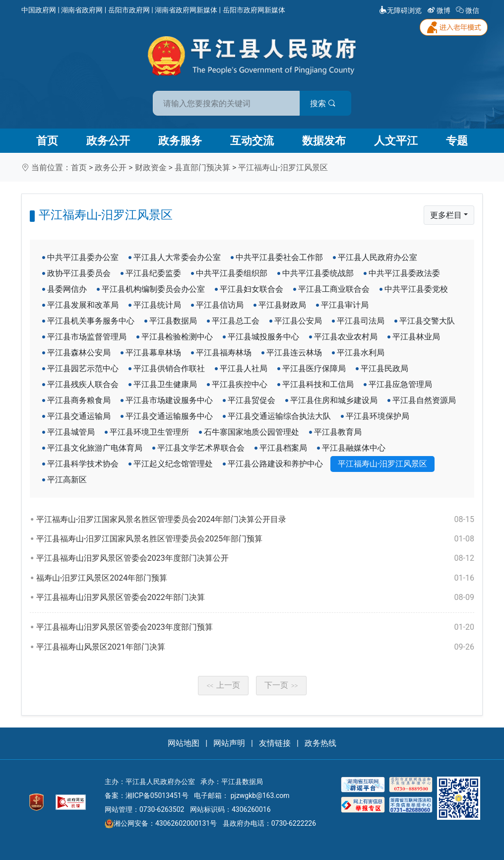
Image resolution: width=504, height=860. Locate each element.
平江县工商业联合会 (334, 289)
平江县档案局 (283, 448)
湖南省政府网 (82, 10)
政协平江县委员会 (79, 273)
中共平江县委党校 (416, 289)
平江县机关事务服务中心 (91, 321)
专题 (457, 141)
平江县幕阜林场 (153, 353)
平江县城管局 (71, 432)
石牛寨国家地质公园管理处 (252, 432)
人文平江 (396, 141)
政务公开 (108, 141)
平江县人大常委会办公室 (177, 257)
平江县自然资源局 (424, 400)
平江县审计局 (345, 305)
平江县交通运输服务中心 (169, 416)
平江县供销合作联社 (169, 368)
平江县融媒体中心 (354, 448)
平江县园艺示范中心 (83, 368)
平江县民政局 (384, 368)
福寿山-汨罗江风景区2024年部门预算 (255, 578)
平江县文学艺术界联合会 (201, 448)
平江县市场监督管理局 (87, 337)
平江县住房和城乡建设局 (334, 400)
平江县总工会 (236, 321)
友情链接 (275, 743)
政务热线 (320, 743)
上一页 (223, 685)
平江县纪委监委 (153, 273)
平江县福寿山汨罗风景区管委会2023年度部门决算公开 (255, 558)
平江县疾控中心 (240, 384)
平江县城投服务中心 (263, 337)
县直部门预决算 (202, 167)
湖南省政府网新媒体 (186, 10)
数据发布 (324, 141)
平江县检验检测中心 (177, 337)
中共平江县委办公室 (83, 257)
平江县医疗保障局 (314, 368)
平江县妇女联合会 (252, 289)
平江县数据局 (173, 321)
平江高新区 (67, 480)
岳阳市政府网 (129, 10)
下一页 (281, 685)
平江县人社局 (244, 368)
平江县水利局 (361, 353)
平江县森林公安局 (79, 353)
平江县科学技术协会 (83, 464)
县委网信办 (67, 289)
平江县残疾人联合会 (83, 384)
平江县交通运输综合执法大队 (279, 416)
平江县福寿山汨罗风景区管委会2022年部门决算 (255, 597)
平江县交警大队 (427, 321)
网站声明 (229, 743)
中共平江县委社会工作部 (279, 257)
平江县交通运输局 (79, 416)
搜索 (323, 103)
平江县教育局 (338, 432)
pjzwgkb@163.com (260, 795)
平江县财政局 (282, 305)
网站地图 (184, 743)
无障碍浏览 (400, 10)
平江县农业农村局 (346, 337)
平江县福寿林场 (224, 353)
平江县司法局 (361, 321)
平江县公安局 (298, 321)
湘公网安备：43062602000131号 (161, 823)
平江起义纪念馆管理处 (173, 464)
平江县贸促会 (252, 400)
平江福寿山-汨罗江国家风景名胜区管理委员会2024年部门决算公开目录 (255, 520)
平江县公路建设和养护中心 (275, 464)
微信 (469, 10)
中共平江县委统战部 (318, 273)
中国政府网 (39, 10)
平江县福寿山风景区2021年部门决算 (255, 647)
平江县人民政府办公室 (378, 257)
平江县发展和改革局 (83, 305)
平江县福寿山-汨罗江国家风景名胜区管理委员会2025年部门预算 (255, 539)
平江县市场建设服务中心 (169, 400)
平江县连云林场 (294, 353)
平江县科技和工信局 (318, 384)
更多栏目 (446, 215)
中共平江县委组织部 (232, 273)
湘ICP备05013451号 (157, 795)
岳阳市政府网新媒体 (254, 10)
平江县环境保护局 (378, 416)
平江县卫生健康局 (165, 384)
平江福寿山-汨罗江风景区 (283, 167)
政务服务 (180, 141)
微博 (440, 10)
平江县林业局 (416, 337)
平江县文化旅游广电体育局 (95, 448)
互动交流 (252, 141)
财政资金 (151, 167)
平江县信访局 (220, 305)
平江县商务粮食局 (79, 400)
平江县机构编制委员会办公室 (153, 289)
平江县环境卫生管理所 (149, 432)
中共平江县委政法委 (404, 273)
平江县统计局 (157, 305)
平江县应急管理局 (400, 384)
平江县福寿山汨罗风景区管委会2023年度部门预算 (255, 627)
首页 (47, 141)
